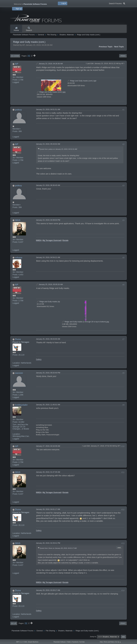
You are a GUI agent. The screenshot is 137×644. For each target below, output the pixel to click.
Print (123, 56)
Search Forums (117, 3)
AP (17, 64)
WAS (18, 220)
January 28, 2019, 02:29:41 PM (48, 543)
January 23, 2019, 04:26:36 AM (51, 64)
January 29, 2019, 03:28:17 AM (48, 590)
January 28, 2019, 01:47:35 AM (48, 472)
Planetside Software (60, 642)
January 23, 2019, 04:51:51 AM (48, 109)
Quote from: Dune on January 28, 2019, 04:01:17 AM (58, 548)
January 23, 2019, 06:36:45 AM (48, 185)
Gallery (39, 359)
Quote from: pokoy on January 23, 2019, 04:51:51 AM (58, 149)
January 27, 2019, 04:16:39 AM (48, 446)
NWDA (39, 240)
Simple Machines (33, 642)
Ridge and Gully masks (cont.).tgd (82, 81)
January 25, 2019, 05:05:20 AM (51, 284)
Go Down (15, 56)
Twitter (69, 642)
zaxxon (19, 373)
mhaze (19, 258)
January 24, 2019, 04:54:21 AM (48, 257)
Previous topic (106, 47)
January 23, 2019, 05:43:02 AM (48, 144)
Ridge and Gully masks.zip (48, 302)
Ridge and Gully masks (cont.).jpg (51, 92)
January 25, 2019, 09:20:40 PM (48, 373)
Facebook (75, 642)
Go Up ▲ (118, 642)
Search (29, 29)
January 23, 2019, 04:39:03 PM (48, 220)
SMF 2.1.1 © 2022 (22, 642)
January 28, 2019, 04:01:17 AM (48, 509)
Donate (66, 240)
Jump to (93, 637)
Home (16, 29)
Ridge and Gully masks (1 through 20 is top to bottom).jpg (85, 322)
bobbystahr (21, 405)
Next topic (119, 47)
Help (101, 642)
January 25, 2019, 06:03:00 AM (48, 339)
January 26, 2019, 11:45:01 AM (48, 405)
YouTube (82, 642)
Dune (18, 339)
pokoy (19, 110)
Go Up (14, 623)
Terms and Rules (109, 642)
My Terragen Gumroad (52, 240)
